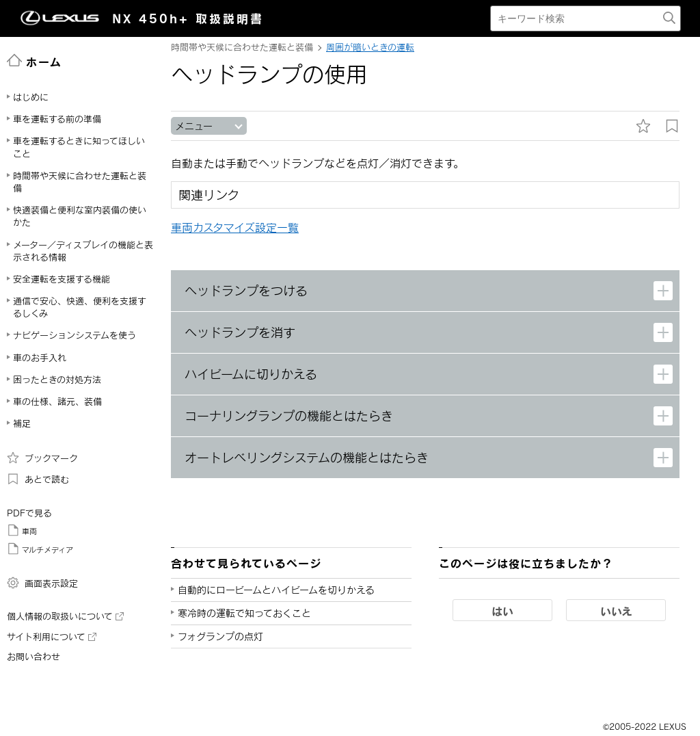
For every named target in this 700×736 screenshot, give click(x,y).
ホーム (35, 61)
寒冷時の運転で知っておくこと (244, 613)
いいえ (616, 611)
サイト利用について (52, 637)
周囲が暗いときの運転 (370, 47)
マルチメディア (40, 549)
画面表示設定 (42, 583)
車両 (22, 530)
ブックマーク (42, 458)
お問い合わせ (33, 657)
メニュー (194, 126)
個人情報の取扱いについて (65, 616)
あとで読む (38, 479)
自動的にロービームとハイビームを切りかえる (276, 590)
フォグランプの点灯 (220, 636)
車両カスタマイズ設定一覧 (235, 227)
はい (502, 611)
